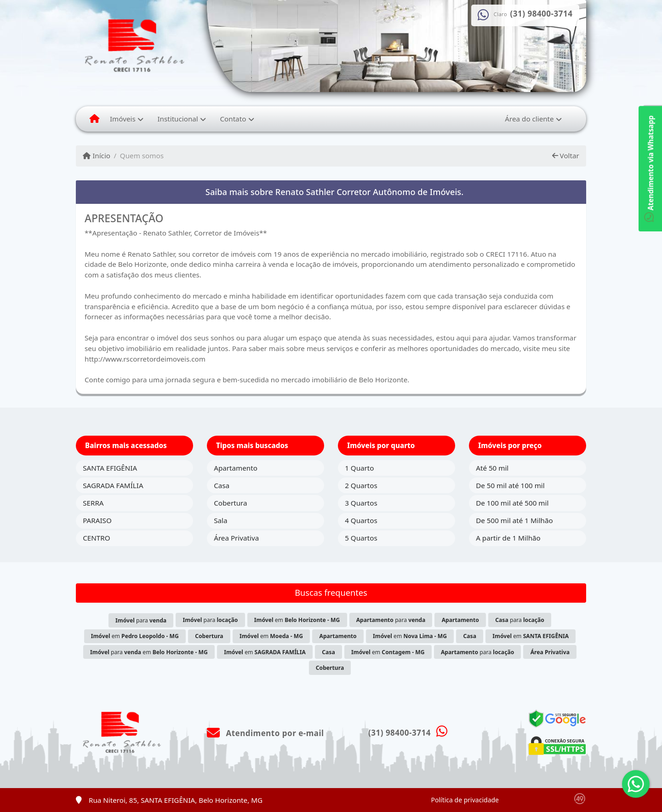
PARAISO (97, 520)
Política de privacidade (465, 800)
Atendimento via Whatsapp (651, 169)
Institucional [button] (177, 119)
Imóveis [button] (123, 119)
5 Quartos (361, 538)
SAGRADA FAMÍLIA (113, 485)
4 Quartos (361, 520)
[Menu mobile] (94, 119)
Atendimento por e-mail (265, 733)
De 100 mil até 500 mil (512, 503)
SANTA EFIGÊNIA (110, 468)
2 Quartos (361, 485)
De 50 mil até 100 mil (510, 485)
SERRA (93, 503)
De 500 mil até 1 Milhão (514, 520)
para (141, 620)
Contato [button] (233, 119)
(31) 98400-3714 (542, 14)
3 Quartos (361, 503)
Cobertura (230, 503)
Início (97, 155)
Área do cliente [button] (529, 119)
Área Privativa (236, 538)
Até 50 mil (492, 468)
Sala (220, 520)
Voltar (566, 155)
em (297, 620)
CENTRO (96, 538)
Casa (222, 485)
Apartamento (236, 468)
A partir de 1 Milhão (508, 538)
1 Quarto (359, 468)
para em (149, 652)
